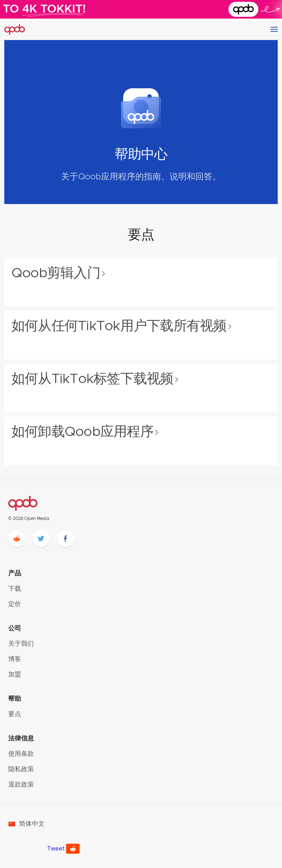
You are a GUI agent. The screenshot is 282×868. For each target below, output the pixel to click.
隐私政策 (21, 769)
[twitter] (41, 539)
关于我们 (21, 644)
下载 (15, 589)
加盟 (15, 675)
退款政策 (21, 785)
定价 (15, 604)
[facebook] (65, 539)
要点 (15, 714)
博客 (15, 659)
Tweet (56, 849)
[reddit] (17, 539)
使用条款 (21, 754)
